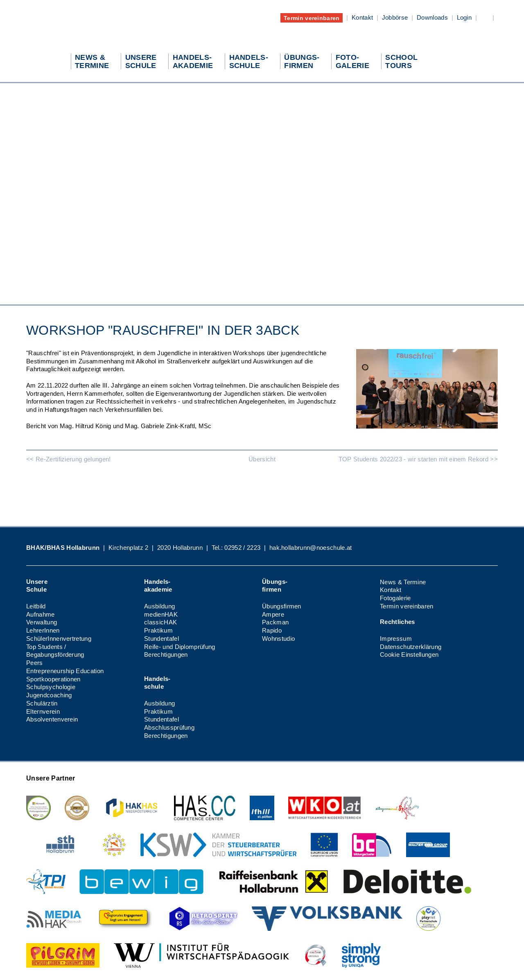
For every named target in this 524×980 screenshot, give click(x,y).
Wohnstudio (278, 639)
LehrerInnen (43, 630)
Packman (275, 622)
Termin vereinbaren (312, 18)
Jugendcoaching (49, 695)
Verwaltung (42, 622)
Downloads (432, 17)
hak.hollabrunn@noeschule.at (311, 548)
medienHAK (161, 614)
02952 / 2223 (242, 548)
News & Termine (403, 582)
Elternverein (43, 711)
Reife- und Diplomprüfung (180, 647)
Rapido (272, 630)
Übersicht (262, 459)
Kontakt (362, 17)
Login (464, 17)
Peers (35, 663)
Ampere (273, 614)
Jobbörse (395, 17)
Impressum (396, 639)
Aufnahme (41, 614)
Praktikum (158, 630)
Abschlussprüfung (169, 727)
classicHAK (160, 622)
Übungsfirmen (282, 606)
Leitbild (36, 606)
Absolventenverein (52, 719)
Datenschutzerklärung (411, 647)
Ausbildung (159, 606)
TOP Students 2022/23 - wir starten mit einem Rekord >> (418, 459)
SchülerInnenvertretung (59, 639)
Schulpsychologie (51, 687)
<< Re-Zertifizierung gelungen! (69, 459)
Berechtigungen (166, 654)
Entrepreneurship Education (65, 671)
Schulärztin (42, 703)
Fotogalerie (395, 598)
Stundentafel (161, 639)
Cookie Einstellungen (409, 654)
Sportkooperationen (53, 679)
